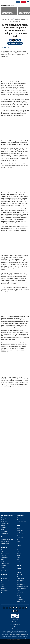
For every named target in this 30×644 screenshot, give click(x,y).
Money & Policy (5, 542)
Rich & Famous (5, 583)
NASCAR (19, 554)
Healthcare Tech (21, 536)
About (19, 572)
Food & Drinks (5, 590)
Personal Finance (7, 515)
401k (3, 529)
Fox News (19, 596)
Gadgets (19, 532)
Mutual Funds (5, 571)
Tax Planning (5, 533)
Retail (3, 567)
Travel (3, 585)
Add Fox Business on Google (16, 43)
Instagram (10, 608)
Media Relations (21, 584)
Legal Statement (24, 634)
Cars (2, 587)
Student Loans (5, 520)
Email (20, 40)
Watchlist (4, 575)
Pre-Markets (4, 569)
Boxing (19, 556)
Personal (19, 518)
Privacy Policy (20, 581)
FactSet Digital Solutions (15, 634)
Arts (2, 592)
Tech (19, 525)
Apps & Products (21, 602)
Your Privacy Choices (15, 624)
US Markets (4, 552)
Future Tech (20, 538)
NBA (18, 550)
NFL (18, 548)
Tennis (19, 561)
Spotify (13, 611)
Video (19, 569)
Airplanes (4, 589)
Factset (19, 633)
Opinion (19, 565)
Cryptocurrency (5, 554)
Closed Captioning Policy (15, 629)
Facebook (10, 40)
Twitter (14, 40)
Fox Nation (20, 598)
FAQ (18, 583)
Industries (15, 18)
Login (18, 2)
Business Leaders (6, 563)
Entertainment (5, 581)
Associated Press (5, 47)
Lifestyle (4, 578)
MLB (18, 552)
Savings (3, 526)
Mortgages (4, 518)
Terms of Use (20, 579)
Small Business (5, 544)
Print (17, 40)
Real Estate (21, 515)
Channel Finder (21, 575)
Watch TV (23, 2)
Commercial (20, 520)
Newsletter (26, 608)
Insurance (4, 527)
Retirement (4, 531)
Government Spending (7, 540)
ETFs (3, 561)
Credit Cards (4, 522)
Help (15, 627)
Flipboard (17, 608)
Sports (19, 545)
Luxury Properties (21, 522)
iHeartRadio (17, 611)
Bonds (3, 560)
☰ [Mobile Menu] (28, 2)
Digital (19, 528)
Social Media (20, 530)
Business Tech (21, 534)
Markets (4, 547)
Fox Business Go (21, 600)
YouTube (13, 608)
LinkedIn (20, 608)
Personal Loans (5, 524)
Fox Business (6, 2)
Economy (4, 537)
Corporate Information (23, 586)
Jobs (18, 577)
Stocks (3, 550)
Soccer (19, 558)
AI (17, 540)
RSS (23, 608)
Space (19, 542)
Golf (18, 560)
